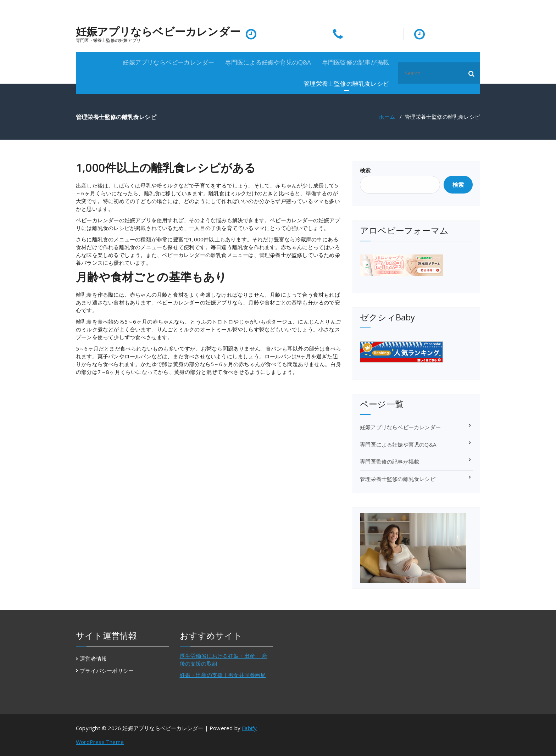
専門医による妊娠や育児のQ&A (268, 62)
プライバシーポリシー (107, 671)
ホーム (387, 117)
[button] (472, 73)
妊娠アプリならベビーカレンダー (158, 32)
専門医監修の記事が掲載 (355, 62)
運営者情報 (93, 659)
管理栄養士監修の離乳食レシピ (346, 83)
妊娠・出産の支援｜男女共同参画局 (223, 675)
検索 (365, 170)
